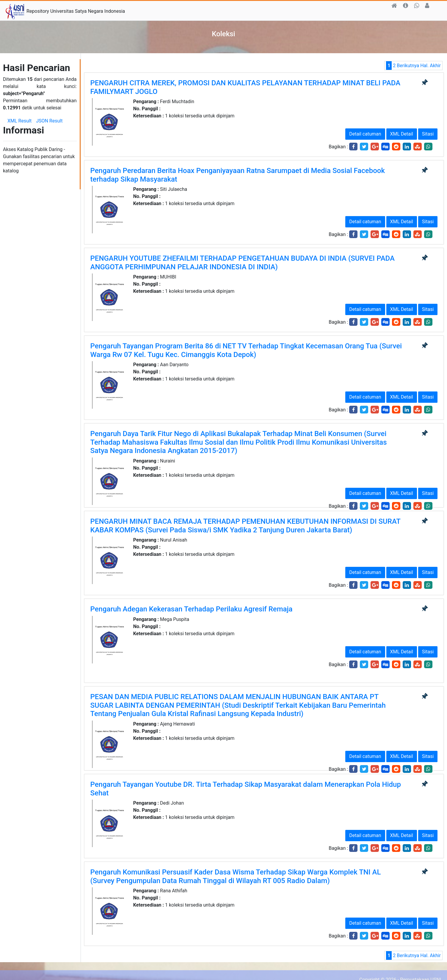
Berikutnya (408, 66)
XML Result (19, 121)
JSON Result (49, 121)
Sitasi (428, 134)
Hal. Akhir (430, 66)
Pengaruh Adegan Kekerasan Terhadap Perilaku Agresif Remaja (192, 609)
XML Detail (402, 134)
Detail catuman (365, 134)
